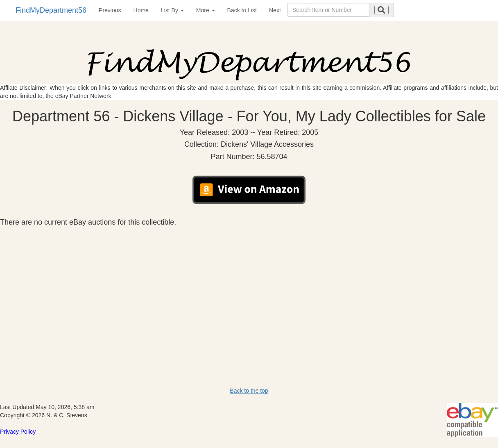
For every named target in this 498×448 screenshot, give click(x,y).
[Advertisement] (249, 288)
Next (275, 10)
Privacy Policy (18, 432)
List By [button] (172, 10)
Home (141, 10)
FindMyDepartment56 (51, 10)
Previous (110, 10)
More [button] (206, 10)
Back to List (242, 10)
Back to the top (249, 391)
